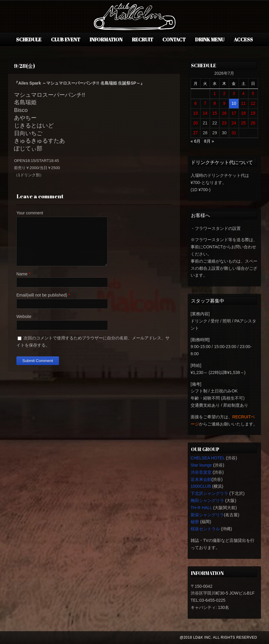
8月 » (209, 141)
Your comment (30, 213)
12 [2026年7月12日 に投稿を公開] (253, 103)
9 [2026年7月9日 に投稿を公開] (224, 103)
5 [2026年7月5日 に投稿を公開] (253, 93)
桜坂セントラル (205, 529)
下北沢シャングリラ (209, 493)
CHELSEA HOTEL (208, 458)
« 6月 (196, 141)
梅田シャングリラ (207, 500)
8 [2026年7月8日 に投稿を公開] (215, 103)
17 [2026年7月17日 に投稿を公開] (234, 113)
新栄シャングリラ (207, 515)
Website (24, 316)
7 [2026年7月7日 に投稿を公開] (205, 103)
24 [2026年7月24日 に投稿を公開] (234, 123)
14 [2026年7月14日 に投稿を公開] (205, 113)
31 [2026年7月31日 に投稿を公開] (234, 133)
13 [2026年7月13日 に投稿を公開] (196, 113)
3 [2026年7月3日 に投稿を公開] (234, 93)
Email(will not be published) (42, 295)
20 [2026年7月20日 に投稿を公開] (196, 123)
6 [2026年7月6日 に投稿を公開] (195, 103)
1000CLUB (201, 486)
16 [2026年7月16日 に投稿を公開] (224, 113)
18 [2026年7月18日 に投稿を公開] (243, 113)
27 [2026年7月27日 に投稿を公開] (196, 133)
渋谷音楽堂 (201, 472)
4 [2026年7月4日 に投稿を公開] (243, 93)
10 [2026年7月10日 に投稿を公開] (234, 103)
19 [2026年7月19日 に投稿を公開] (253, 113)
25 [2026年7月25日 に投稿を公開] (243, 123)
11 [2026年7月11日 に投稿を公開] (243, 103)
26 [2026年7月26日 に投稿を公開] (253, 123)
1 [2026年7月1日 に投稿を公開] (215, 93)
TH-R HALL (201, 508)
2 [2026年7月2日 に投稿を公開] (224, 93)
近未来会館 (201, 479)
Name (22, 274)
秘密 (195, 522)
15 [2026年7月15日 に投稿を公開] (215, 113)
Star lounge (201, 465)
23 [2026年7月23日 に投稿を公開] (224, 123)
